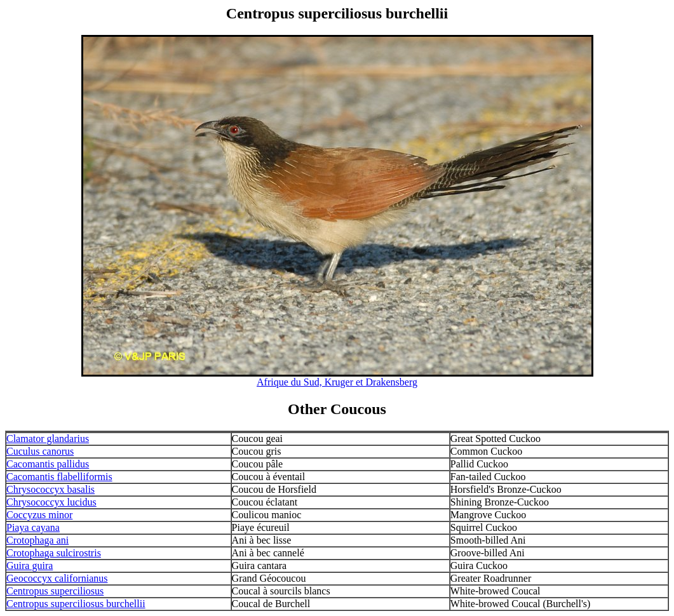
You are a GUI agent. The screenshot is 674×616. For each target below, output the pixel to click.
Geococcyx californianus (57, 578)
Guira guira (30, 566)
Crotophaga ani (37, 540)
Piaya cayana (33, 527)
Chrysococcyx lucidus (51, 502)
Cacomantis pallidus (48, 464)
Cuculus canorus (40, 451)
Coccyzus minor (39, 515)
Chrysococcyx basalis (51, 489)
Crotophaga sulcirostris (54, 553)
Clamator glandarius (48, 439)
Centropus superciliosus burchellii (76, 604)
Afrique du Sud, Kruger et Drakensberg (337, 382)
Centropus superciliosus (55, 591)
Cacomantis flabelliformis (59, 477)
